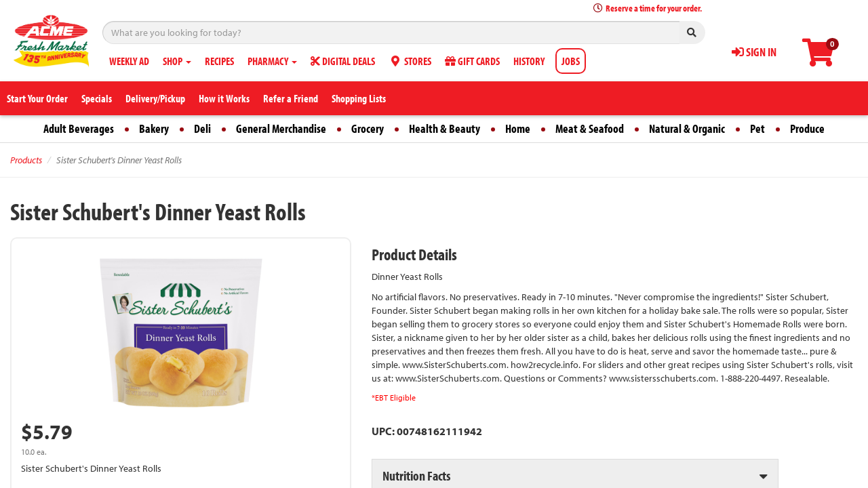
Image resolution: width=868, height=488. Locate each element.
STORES (410, 61)
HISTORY (529, 61)
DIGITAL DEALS (343, 61)
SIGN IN (754, 52)
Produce (807, 128)
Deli (202, 128)
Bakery (154, 128)
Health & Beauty (445, 128)
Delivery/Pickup (155, 98)
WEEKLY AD (129, 61)
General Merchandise (281, 128)
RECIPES (219, 61)
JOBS (571, 61)
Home (518, 128)
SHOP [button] (177, 61)
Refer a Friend (291, 98)
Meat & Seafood (590, 128)
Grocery (368, 128)
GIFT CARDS (472, 61)
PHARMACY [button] (272, 61)
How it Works (224, 98)
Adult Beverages (79, 128)
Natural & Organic (687, 128)
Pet (757, 128)
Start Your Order (37, 98)
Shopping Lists (359, 98)
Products (26, 160)
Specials (97, 98)
